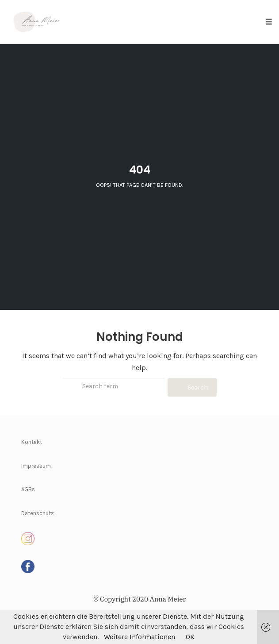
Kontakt (32, 442)
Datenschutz (38, 513)
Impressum (36, 466)
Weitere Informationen (139, 637)
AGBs (28, 489)
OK (190, 637)
